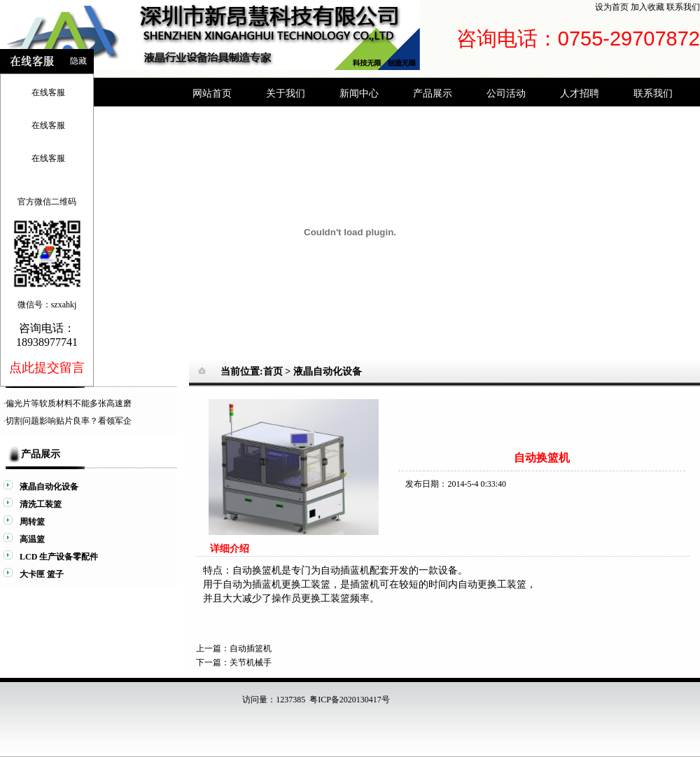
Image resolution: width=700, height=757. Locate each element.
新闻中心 (359, 93)
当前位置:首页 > (257, 371)
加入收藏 (647, 7)
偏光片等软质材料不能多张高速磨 (69, 403)
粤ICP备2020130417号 (350, 700)
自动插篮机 (251, 648)
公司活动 (506, 93)
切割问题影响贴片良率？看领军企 (69, 421)
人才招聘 (580, 93)
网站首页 (212, 93)
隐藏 (78, 61)
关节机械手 (251, 662)
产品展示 (433, 93)
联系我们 (683, 7)
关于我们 (286, 93)
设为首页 (612, 7)
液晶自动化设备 (328, 371)
